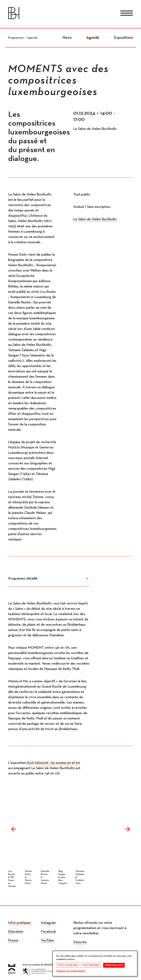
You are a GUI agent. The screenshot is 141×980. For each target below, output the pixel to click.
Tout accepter (67, 965)
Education (16, 932)
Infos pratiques (20, 923)
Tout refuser (91, 965)
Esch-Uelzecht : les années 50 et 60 (54, 763)
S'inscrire (80, 942)
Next (128, 829)
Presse (13, 940)
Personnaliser (114, 965)
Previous (14, 829)
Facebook (48, 932)
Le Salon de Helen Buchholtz (95, 219)
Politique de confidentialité (71, 971)
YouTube (47, 940)
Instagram (48, 923)
